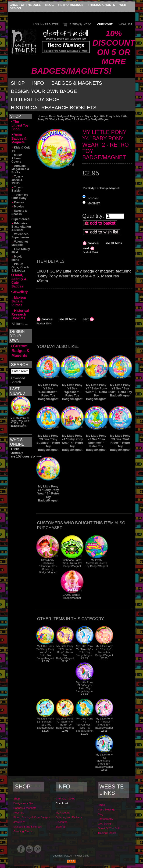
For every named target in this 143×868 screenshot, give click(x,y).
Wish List (125, 24)
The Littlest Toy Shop (20, 125)
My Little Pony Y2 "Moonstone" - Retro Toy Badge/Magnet (104, 761)
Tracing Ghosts (101, 5)
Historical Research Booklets (54, 107)
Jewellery (20, 292)
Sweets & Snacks (19, 212)
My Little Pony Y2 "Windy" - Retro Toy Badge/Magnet (84, 687)
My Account (63, 812)
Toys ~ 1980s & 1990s (17, 180)
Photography (105, 819)
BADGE (93, 198)
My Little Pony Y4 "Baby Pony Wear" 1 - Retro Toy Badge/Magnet (96, 392)
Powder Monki (81, 856)
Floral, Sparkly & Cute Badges (19, 281)
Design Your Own (24, 803)
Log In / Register (46, 24)
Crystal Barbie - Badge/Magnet (72, 596)
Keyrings (19, 812)
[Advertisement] (74, 301)
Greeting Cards (23, 831)
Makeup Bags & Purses (19, 301)
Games (18, 202)
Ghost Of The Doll (25, 5)
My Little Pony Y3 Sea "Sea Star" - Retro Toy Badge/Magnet (120, 390)
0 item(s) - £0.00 (80, 24)
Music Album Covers (17, 158)
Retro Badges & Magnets (65, 116)
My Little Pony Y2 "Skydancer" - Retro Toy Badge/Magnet (84, 725)
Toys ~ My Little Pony (99, 116)
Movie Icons (17, 258)
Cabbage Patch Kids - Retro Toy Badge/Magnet (72, 563)
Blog (49, 5)
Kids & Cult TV (21, 149)
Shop (18, 83)
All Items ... (20, 324)
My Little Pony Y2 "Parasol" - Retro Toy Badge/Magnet (104, 723)
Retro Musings (71, 5)
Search (20, 365)
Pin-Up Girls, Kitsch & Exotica (20, 267)
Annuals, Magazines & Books (20, 169)
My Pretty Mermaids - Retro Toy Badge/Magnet (97, 563)
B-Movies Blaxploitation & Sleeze (21, 227)
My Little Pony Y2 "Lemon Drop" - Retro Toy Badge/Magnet (65, 652)
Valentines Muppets (20, 243)
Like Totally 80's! (21, 251)
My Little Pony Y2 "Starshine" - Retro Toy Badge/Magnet (65, 723)
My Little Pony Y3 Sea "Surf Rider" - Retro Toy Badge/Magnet (120, 443)
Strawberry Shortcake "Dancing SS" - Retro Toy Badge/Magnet (48, 566)
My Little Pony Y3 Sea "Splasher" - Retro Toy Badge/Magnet (72, 392)
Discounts (62, 822)
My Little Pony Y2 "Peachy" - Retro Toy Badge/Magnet (104, 650)
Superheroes (20, 219)
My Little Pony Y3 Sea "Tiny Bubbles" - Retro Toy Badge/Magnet (48, 443)
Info (38, 83)
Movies (18, 207)
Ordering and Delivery (69, 817)
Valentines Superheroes (20, 236)
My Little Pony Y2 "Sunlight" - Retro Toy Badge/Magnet (45, 723)
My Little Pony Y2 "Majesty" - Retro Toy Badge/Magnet (84, 650)
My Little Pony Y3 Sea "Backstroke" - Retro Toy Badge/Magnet (48, 392)
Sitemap (61, 826)
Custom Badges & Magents (20, 351)
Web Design (105, 823)
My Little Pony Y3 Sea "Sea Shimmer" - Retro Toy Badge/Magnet (96, 443)
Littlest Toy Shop (35, 99)
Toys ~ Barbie (17, 189)
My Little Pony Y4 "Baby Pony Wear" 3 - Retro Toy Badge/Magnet (48, 493)
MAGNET (94, 203)
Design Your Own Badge (44, 91)
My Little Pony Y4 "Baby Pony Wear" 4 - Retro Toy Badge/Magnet (72, 443)
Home (41, 116)
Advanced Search (18, 385)
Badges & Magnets (77, 83)
